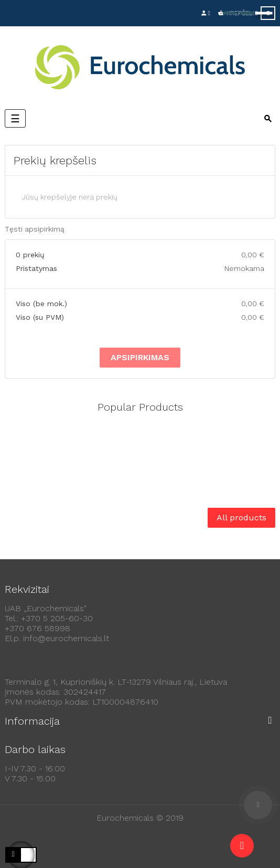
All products (241, 517)
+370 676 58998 (37, 628)
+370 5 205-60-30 (57, 618)
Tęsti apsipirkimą (35, 229)
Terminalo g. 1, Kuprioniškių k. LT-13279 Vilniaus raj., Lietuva (116, 682)
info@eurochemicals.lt (66, 638)
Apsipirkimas (140, 357)
